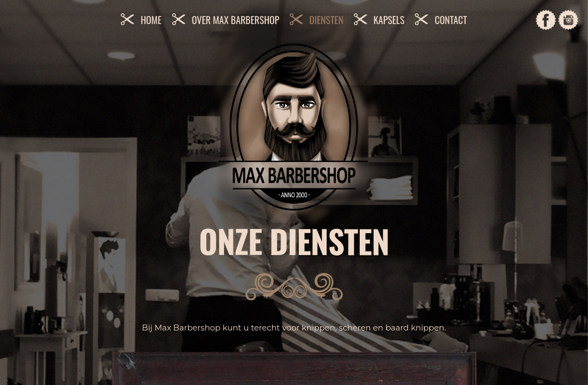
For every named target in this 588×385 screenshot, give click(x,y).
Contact (451, 20)
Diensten (327, 20)
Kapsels (389, 20)
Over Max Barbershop (236, 20)
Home (151, 20)
